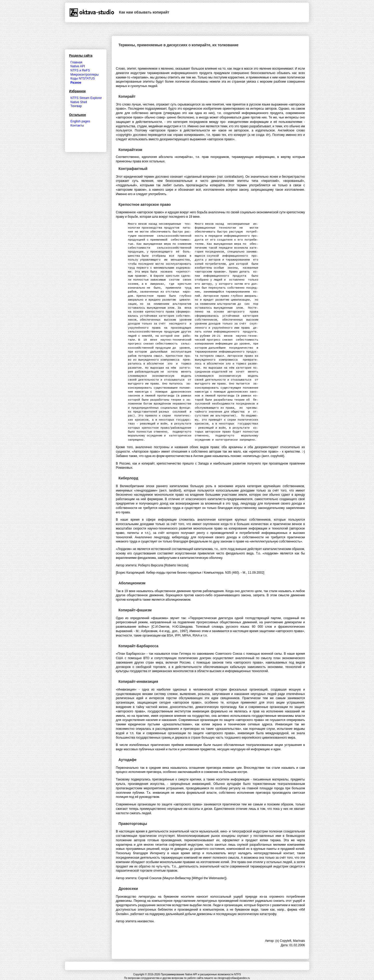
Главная (76, 62)
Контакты (77, 125)
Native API (78, 66)
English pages (80, 121)
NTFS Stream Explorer (86, 98)
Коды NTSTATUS (83, 78)
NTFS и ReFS (80, 70)
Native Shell (79, 102)
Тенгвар (76, 106)
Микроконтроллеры (85, 75)
